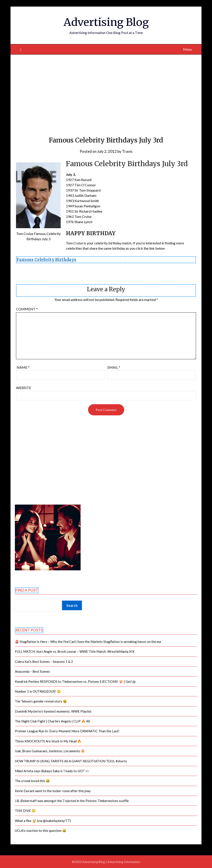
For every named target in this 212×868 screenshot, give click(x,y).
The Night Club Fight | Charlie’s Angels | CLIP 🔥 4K (53, 721)
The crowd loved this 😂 (32, 781)
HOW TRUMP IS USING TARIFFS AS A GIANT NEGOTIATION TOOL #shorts (71, 761)
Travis (127, 151)
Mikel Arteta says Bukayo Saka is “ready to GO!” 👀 (52, 771)
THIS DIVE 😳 (25, 811)
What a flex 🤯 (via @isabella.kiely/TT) (43, 821)
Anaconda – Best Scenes (32, 671)
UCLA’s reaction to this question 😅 (41, 831)
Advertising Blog (106, 22)
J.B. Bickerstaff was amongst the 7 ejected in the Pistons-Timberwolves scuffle (72, 801)
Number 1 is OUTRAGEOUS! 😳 (38, 691)
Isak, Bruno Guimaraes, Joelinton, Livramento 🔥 (50, 751)
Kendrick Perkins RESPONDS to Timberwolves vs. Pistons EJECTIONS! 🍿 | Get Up (75, 681)
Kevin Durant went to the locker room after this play (53, 791)
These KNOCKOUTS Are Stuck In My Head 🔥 (48, 741)
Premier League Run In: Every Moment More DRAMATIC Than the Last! (67, 731)
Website (24, 388)
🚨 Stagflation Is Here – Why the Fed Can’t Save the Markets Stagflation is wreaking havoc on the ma (88, 642)
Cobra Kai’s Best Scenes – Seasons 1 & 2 (44, 662)
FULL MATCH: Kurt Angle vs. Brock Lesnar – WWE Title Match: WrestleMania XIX (75, 651)
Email (114, 367)
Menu (187, 49)
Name (23, 367)
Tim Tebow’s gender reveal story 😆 (41, 701)
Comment (27, 309)
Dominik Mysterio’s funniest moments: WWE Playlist (53, 711)
